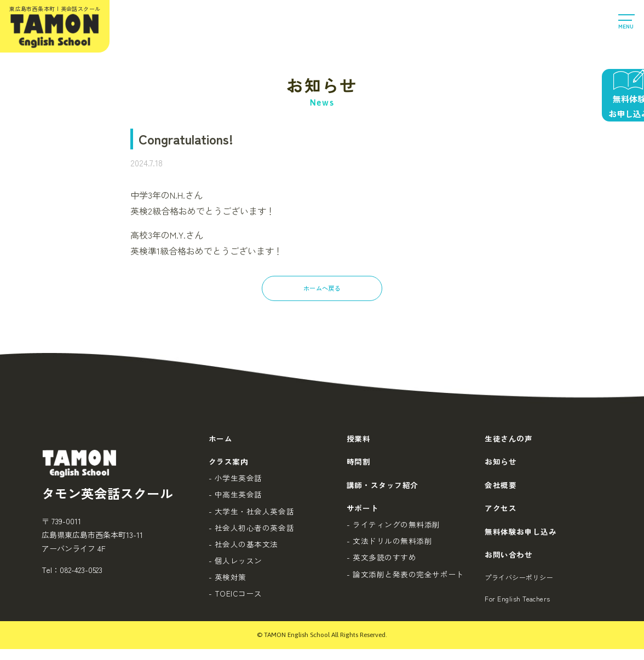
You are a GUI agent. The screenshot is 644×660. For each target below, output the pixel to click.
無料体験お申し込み (521, 538)
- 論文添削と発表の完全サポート (405, 582)
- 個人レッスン (235, 566)
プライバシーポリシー (519, 587)
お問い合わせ (508, 563)
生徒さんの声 (508, 439)
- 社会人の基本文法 (243, 549)
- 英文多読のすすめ (381, 565)
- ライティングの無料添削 (393, 530)
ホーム (220, 439)
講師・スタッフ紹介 (382, 489)
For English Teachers (517, 609)
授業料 (358, 439)
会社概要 (501, 489)
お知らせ (501, 464)
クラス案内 (228, 464)
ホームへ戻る (322, 288)
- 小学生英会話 (235, 481)
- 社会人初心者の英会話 (251, 532)
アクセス (501, 513)
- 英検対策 (227, 583)
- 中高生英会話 (235, 498)
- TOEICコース (235, 600)
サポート (362, 513)
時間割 (358, 464)
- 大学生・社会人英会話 (251, 515)
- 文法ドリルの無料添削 (389, 547)
